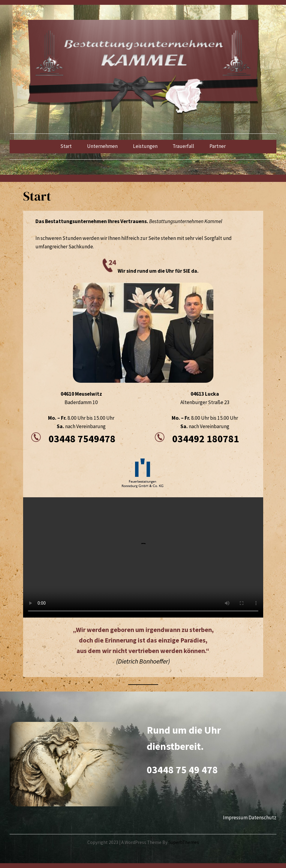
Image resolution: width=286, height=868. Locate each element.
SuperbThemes (184, 842)
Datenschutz (262, 817)
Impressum (235, 817)
